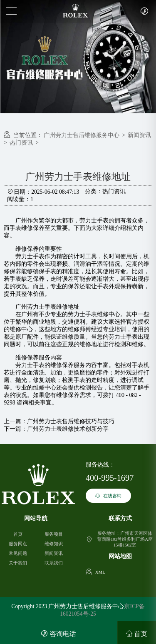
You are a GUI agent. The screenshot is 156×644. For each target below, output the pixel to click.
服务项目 (54, 534)
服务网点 (18, 544)
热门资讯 (21, 143)
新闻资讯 (139, 135)
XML (100, 572)
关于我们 (18, 563)
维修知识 (54, 544)
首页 (18, 534)
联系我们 (54, 563)
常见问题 (18, 553)
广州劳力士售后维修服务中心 (82, 135)
